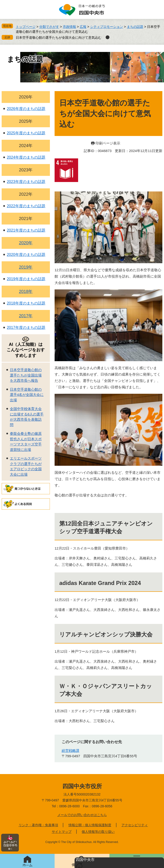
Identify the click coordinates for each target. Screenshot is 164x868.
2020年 (26, 243)
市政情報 (69, 27)
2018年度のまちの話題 (26, 303)
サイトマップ (62, 832)
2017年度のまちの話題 (26, 328)
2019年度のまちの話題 (26, 279)
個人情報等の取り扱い (98, 832)
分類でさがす (49, 27)
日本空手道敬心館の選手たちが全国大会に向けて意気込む (59, 38)
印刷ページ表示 (108, 143)
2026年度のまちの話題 (26, 109)
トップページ (26, 27)
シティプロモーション (107, 27)
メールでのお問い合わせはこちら (82, 815)
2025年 (26, 121)
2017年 (26, 316)
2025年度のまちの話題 (26, 133)
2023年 (26, 170)
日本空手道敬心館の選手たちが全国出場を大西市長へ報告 (26, 375)
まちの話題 (135, 27)
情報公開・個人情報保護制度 (90, 825)
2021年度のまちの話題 (26, 230)
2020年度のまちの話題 (26, 255)
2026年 (26, 97)
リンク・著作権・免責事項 (38, 825)
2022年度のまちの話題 (26, 206)
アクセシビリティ (135, 825)
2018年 (26, 292)
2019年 (26, 267)
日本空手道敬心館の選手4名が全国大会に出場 (27, 395)
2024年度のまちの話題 (26, 157)
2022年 (26, 194)
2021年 (26, 219)
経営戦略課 (70, 751)
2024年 (26, 146)
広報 (83, 27)
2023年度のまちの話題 (26, 182)
